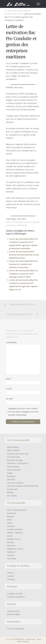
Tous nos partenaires (16, 629)
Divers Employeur (14, 470)
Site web (9, 399)
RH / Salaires (12, 496)
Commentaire (11, 342)
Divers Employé (13, 467)
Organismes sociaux (15, 549)
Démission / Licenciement (17, 463)
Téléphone (11, 552)
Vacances (11, 555)
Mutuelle (10, 542)
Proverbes (11, 579)
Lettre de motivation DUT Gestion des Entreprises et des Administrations (24, 255)
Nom (9, 379)
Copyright (9, 639)
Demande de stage (15, 460)
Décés (10, 520)
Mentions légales (14, 614)
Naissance (11, 545)
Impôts (10, 536)
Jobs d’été (11, 480)
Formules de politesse (16, 597)
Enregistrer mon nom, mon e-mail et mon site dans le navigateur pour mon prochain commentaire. (23, 412)
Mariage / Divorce (14, 539)
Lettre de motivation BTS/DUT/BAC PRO (23, 486)
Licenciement (12, 489)
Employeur (11, 476)
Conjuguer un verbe (15, 594)
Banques (11, 516)
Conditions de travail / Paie (18, 454)
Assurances (12, 513)
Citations (11, 573)
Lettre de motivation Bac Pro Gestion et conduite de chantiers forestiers (23, 264)
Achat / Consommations (17, 510)
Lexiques (11, 576)
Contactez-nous (13, 611)
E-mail (9, 389)
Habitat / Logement (15, 533)
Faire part (11, 526)
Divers (10, 523)
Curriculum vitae (13, 457)
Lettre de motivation (15, 483)
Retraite (10, 492)
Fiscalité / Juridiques (15, 529)
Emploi (10, 473)
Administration (13, 447)
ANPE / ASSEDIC (13, 450)
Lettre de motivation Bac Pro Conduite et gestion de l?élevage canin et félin (23, 274)
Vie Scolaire (12, 559)
